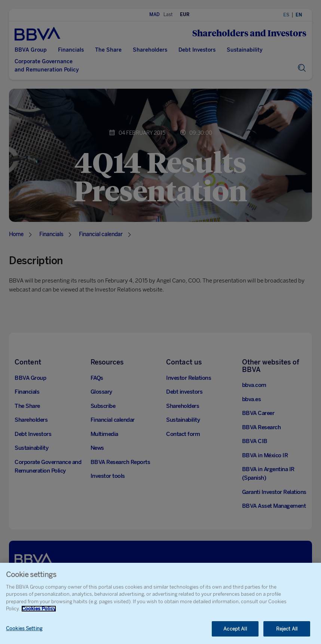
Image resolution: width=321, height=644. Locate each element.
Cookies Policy (39, 614)
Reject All (287, 634)
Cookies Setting (24, 634)
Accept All (235, 634)
